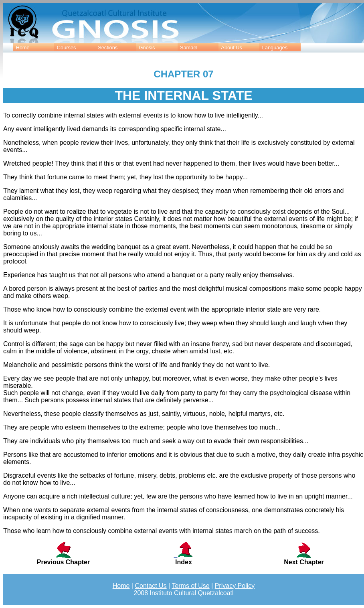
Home (22, 48)
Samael (189, 48)
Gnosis (147, 48)
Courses (67, 48)
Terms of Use (190, 586)
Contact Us (151, 586)
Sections (108, 48)
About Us (232, 48)
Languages (275, 48)
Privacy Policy (235, 586)
